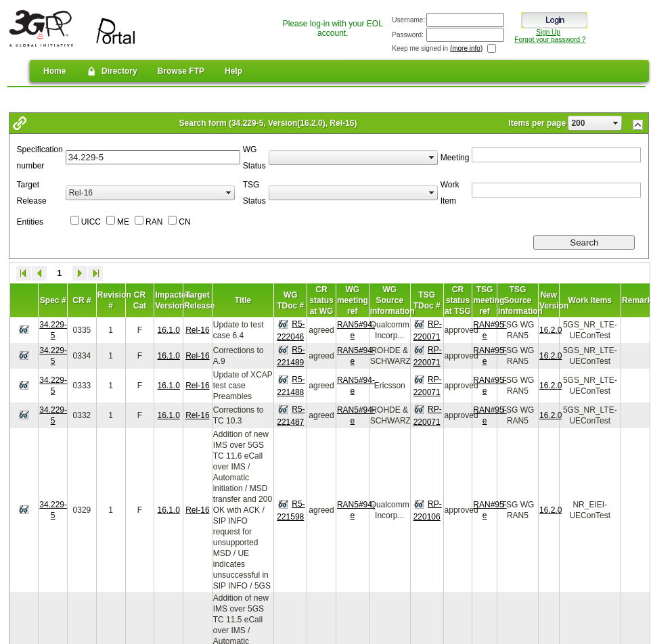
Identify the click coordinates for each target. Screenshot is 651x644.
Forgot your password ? (550, 40)
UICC (91, 222)
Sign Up (548, 32)
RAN (154, 222)
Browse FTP (181, 71)
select (616, 123)
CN (184, 222)
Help (233, 71)
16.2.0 (551, 330)
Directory (111, 71)
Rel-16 (197, 330)
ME (123, 222)
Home (54, 71)
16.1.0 (168, 330)
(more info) (466, 48)
